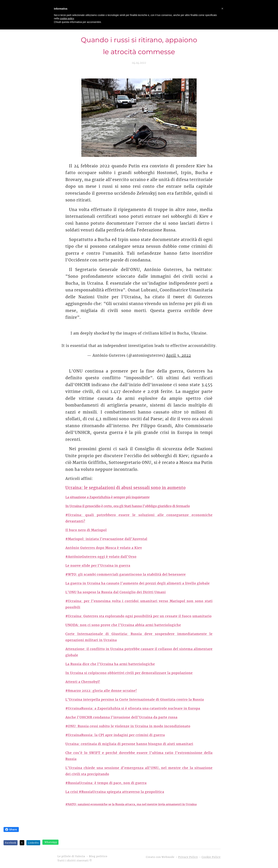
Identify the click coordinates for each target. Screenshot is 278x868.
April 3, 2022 (179, 355)
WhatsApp (51, 842)
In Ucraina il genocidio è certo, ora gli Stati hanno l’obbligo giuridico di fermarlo (128, 506)
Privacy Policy (188, 857)
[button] (222, 9)
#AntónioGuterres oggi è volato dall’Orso (101, 557)
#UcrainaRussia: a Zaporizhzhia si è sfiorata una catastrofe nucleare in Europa (133, 708)
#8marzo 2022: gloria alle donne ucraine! (101, 691)
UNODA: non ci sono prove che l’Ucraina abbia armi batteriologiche (123, 625)
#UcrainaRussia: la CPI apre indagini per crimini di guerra (115, 735)
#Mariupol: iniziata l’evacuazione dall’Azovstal (106, 539)
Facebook (11, 843)
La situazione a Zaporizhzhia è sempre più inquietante (108, 497)
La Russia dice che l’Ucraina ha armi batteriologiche (110, 664)
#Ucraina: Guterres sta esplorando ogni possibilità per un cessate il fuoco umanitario (139, 616)
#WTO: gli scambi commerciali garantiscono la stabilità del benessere (126, 574)
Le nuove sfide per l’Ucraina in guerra (98, 566)
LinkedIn (33, 843)
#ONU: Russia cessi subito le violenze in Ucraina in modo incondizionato (128, 726)
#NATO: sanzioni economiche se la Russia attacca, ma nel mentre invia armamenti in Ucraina (131, 804)
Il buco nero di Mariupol (86, 530)
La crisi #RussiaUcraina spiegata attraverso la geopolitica (115, 792)
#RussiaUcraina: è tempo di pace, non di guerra (106, 783)
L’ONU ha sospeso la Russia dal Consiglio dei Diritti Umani (116, 592)
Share (11, 829)
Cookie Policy (211, 857)
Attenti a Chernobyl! (83, 682)
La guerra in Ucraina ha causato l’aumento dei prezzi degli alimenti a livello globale (138, 583)
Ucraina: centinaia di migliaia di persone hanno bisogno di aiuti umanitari (129, 744)
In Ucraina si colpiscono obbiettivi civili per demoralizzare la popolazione (129, 673)
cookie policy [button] (67, 18)
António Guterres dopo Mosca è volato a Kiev (104, 548)
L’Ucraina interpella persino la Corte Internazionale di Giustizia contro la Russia (135, 700)
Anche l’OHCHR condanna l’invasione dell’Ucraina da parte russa (121, 717)
